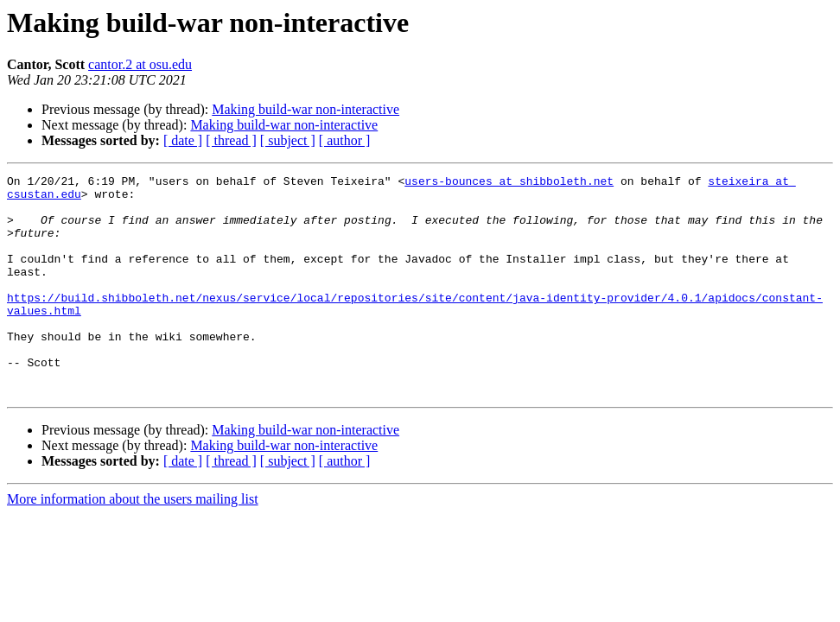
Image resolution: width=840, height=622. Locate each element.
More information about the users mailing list (133, 543)
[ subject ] (288, 140)
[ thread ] (231, 140)
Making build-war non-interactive (305, 109)
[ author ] (345, 140)
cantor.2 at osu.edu (140, 64)
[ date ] (183, 140)
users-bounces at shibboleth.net (509, 183)
